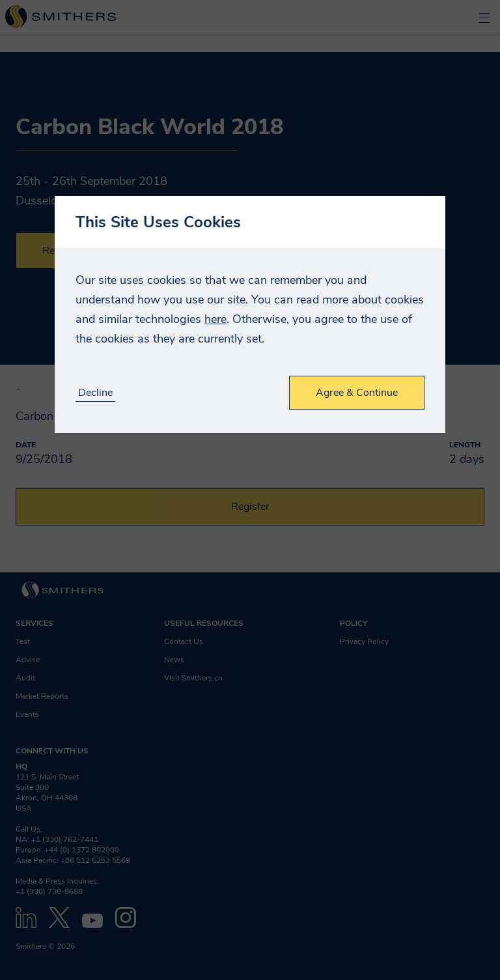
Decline (95, 393)
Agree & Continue (357, 393)
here (215, 319)
